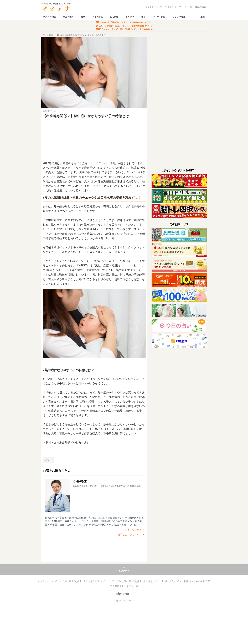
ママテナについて (48, 581)
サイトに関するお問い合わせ (75, 581)
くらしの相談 (179, 17)
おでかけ (114, 17)
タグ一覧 (133, 586)
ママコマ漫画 (198, 17)
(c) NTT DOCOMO (124, 601)
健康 (83, 17)
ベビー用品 (97, 17)
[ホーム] (44, 35)
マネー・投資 (159, 17)
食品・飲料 (68, 17)
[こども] (48, 460)
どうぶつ (130, 17)
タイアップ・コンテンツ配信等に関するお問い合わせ (122, 581)
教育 (143, 17)
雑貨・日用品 (50, 17)
